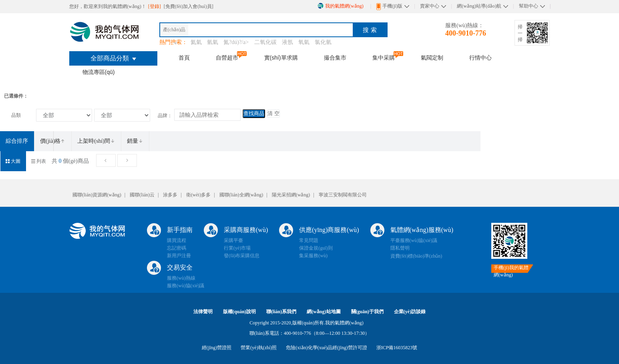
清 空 (273, 113)
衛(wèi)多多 (198, 195)
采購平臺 (233, 240)
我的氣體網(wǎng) (341, 6)
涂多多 (170, 195)
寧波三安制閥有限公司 (343, 195)
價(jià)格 (53, 141)
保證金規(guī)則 (316, 248)
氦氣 (196, 42)
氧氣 (304, 42)
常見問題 (309, 240)
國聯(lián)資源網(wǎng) (97, 195)
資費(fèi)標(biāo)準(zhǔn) (416, 256)
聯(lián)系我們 (281, 312)
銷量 (135, 141)
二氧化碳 (265, 42)
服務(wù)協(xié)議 (186, 286)
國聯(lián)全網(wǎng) (241, 195)
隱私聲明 (400, 248)
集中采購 (384, 58)
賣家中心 (430, 6)
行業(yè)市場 (237, 248)
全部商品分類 (113, 58)
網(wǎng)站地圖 (324, 312)
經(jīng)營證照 (217, 348)
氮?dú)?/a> (237, 42)
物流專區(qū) (99, 72)
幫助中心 (529, 6)
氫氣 (213, 42)
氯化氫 (323, 42)
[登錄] (155, 6)
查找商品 (254, 113)
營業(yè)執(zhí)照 (259, 348)
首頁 (184, 58)
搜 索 (370, 30)
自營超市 (227, 58)
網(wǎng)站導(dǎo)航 (479, 6)
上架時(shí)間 (96, 141)
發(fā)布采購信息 (242, 256)
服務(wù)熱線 (181, 278)
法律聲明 (203, 312)
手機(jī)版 (390, 7)
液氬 (287, 42)
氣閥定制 (432, 58)
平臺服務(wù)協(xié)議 (414, 240)
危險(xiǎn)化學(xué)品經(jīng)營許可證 (326, 348)
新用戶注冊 (179, 256)
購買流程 (177, 240)
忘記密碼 (177, 248)
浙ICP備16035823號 (397, 348)
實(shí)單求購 (281, 58)
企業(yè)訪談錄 (410, 312)
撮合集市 (335, 58)
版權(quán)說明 (239, 312)
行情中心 (480, 58)
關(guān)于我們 (367, 312)
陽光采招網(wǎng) (291, 195)
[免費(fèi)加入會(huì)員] (189, 6)
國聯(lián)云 (142, 195)
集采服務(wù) (313, 256)
